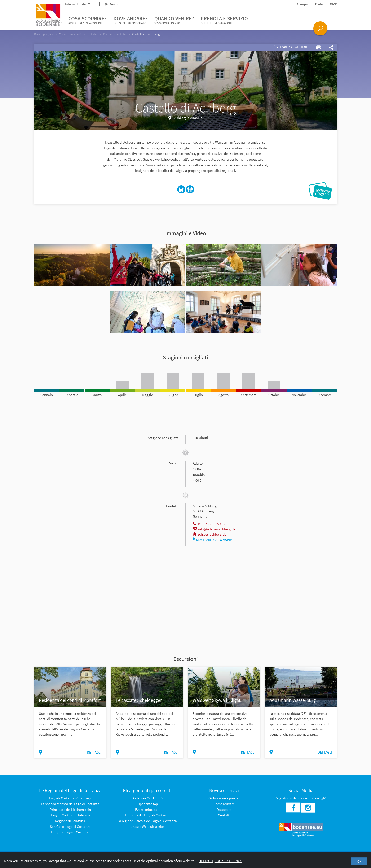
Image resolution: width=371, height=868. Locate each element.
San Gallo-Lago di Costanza (70, 827)
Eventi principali (147, 809)
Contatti (224, 815)
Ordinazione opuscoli (224, 798)
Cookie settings (228, 861)
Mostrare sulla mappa (213, 540)
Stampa (302, 4)
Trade (319, 4)
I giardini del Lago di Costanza (147, 815)
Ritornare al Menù (291, 47)
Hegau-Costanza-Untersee (70, 815)
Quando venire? (174, 20)
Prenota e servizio (224, 20)
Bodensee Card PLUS (147, 798)
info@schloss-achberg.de (214, 529)
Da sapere (224, 809)
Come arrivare (224, 804)
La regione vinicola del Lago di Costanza (147, 821)
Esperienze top (147, 804)
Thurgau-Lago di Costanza (70, 832)
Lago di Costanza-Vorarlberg (70, 798)
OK (359, 861)
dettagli (94, 752)
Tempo (112, 4)
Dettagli (206, 861)
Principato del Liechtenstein (70, 809)
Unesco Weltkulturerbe (147, 827)
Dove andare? (130, 20)
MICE (333, 4)
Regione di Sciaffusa (70, 821)
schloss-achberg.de (210, 534)
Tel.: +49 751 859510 (209, 524)
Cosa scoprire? (88, 20)
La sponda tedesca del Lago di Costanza (70, 804)
